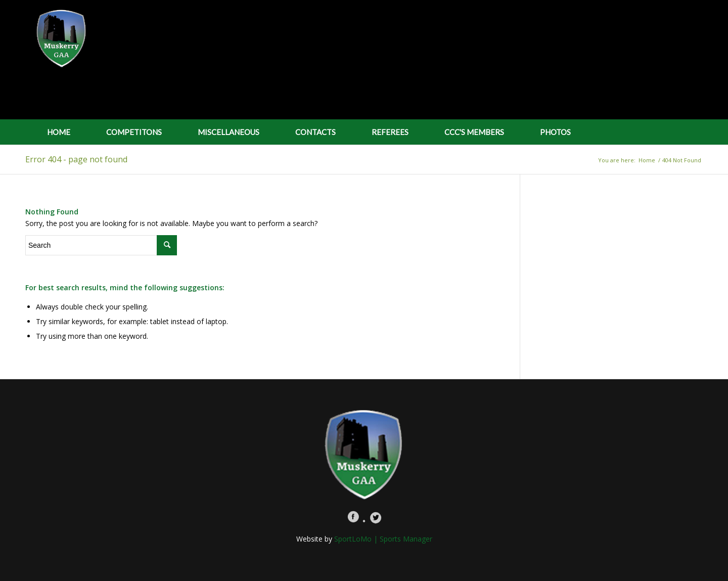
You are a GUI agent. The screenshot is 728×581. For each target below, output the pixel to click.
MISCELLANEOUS (229, 132)
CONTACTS (315, 132)
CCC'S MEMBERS (474, 132)
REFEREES (390, 132)
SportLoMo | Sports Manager (383, 539)
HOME (59, 132)
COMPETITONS (134, 132)
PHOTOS (555, 132)
